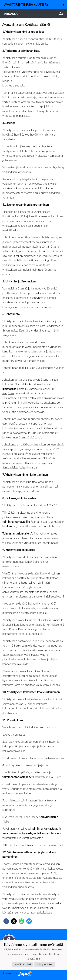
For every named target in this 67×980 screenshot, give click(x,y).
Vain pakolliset (45, 964)
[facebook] (6, 921)
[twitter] (14, 921)
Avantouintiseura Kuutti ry (36, 5)
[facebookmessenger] (29, 921)
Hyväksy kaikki (23, 964)
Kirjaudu (33, 14)
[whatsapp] (21, 921)
